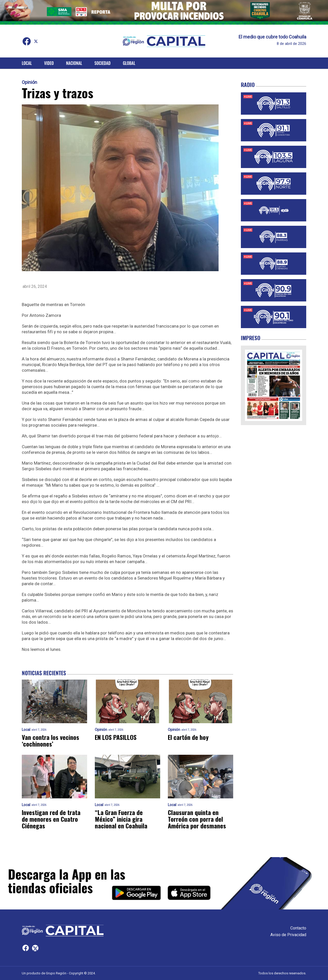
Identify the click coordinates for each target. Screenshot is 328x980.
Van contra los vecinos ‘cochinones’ (50, 740)
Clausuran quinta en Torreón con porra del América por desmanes (197, 819)
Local (27, 63)
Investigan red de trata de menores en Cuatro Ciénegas (51, 819)
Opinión (29, 82)
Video (49, 63)
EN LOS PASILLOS (116, 737)
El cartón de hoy (188, 737)
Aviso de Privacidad (288, 935)
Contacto (298, 928)
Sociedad (103, 63)
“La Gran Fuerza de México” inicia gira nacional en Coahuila (121, 819)
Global (129, 63)
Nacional (74, 63)
